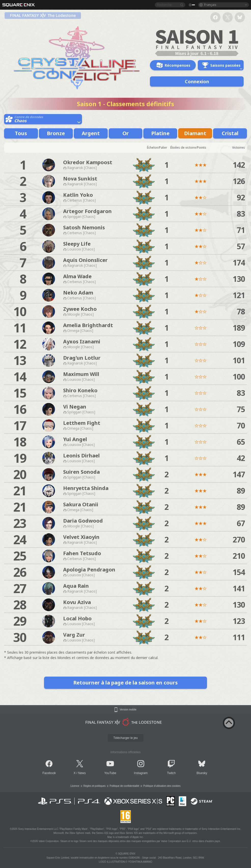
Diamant (195, 133)
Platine (160, 133)
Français (210, 5)
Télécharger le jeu (125, 738)
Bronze (56, 133)
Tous (21, 133)
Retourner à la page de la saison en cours (125, 683)
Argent (91, 133)
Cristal (230, 133)
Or (126, 133)
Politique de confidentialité (124, 786)
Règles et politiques (95, 786)
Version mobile (128, 710)
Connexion (197, 81)
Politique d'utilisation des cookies (162, 786)
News (82, 773)
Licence (75, 786)
